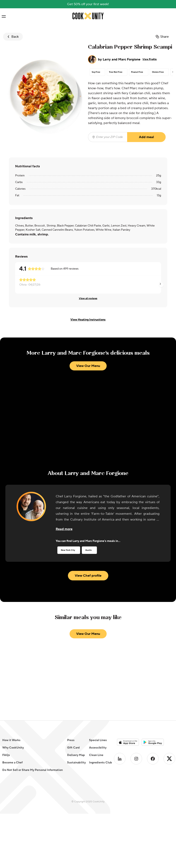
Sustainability (76, 763)
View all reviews (88, 298)
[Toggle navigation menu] (4, 17)
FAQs (6, 755)
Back (13, 37)
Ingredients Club (101, 763)
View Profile (150, 59)
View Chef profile (88, 576)
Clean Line (96, 755)
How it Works (11, 740)
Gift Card (73, 748)
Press (71, 740)
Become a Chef (12, 763)
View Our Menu (88, 366)
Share (162, 37)
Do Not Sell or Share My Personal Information (33, 770)
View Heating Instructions (88, 320)
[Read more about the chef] (64, 529)
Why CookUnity (13, 748)
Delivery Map (76, 755)
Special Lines (98, 740)
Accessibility (98, 748)
